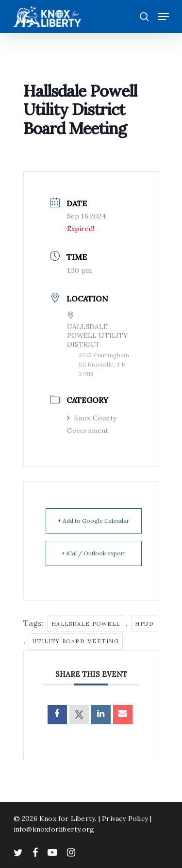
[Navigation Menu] (164, 17)
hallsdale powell (86, 624)
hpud (144, 624)
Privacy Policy (125, 818)
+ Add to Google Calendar (93, 521)
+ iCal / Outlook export (93, 553)
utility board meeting (76, 641)
